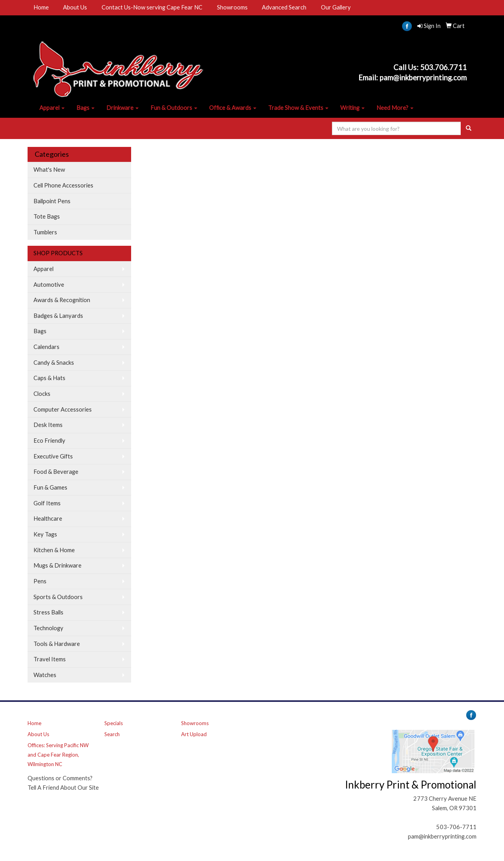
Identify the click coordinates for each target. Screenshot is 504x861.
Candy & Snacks (54, 363)
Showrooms (232, 7)
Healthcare (48, 519)
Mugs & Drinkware (57, 565)
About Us (75, 7)
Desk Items (48, 425)
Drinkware (122, 108)
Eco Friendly (49, 441)
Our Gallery (336, 7)
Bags (85, 108)
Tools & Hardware (57, 644)
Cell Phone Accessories (63, 185)
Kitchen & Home (54, 550)
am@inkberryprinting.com (425, 78)
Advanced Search (284, 7)
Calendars (46, 347)
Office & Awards (233, 108)
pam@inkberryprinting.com (442, 836)
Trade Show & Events (298, 108)
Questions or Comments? (60, 778)
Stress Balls (48, 612)
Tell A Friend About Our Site (63, 788)
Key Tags (45, 534)
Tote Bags (47, 216)
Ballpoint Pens (52, 201)
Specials (114, 723)
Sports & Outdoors (58, 597)
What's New (49, 170)
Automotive (49, 285)
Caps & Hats (49, 378)
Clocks (42, 394)
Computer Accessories (63, 409)
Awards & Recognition (62, 300)
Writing (352, 108)
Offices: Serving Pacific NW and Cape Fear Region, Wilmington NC (58, 755)
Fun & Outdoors (174, 108)
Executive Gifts (53, 456)
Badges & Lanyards (58, 316)
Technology (48, 628)
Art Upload (194, 734)
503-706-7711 (456, 827)
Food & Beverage (56, 472)
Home (41, 7)
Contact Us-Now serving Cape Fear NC (152, 7)
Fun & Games (50, 487)
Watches (45, 675)
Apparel (52, 108)
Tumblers (45, 232)
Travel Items (50, 659)
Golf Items (47, 503)
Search (112, 734)
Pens (40, 581)
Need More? (395, 108)
